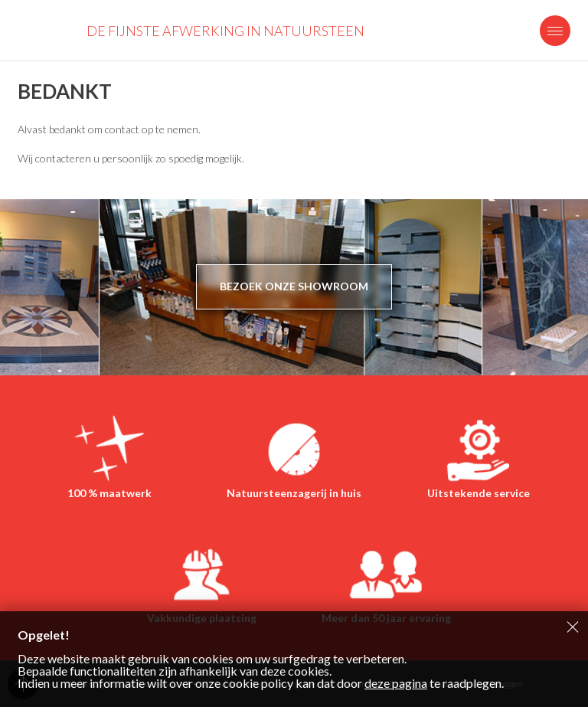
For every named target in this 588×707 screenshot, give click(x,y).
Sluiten (573, 627)
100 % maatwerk (109, 493)
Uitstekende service (479, 493)
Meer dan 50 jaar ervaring (386, 618)
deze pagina (396, 683)
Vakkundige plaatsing (202, 618)
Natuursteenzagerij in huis (294, 493)
